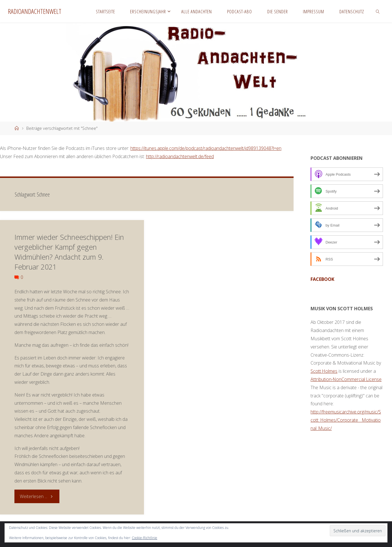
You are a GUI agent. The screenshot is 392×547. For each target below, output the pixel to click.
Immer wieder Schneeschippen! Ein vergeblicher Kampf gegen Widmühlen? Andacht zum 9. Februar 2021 (69, 252)
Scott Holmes (324, 371)
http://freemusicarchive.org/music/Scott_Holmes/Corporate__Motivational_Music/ (346, 420)
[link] (378, 11)
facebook (322, 279)
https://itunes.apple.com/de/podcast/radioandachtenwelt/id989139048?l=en (206, 148)
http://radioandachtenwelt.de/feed (180, 156)
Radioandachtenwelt (35, 11)
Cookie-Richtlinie (145, 538)
